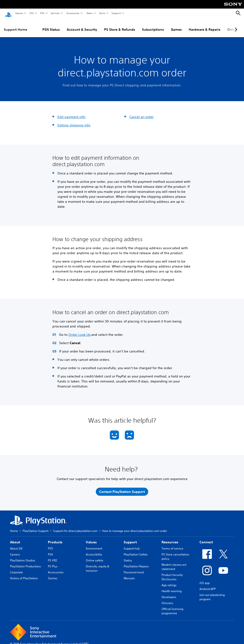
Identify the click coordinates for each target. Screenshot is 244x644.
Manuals (129, 575)
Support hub (132, 545)
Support (116, 13)
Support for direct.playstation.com (75, 527)
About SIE (16, 545)
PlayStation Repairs (136, 563)
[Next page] (235, 26)
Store (102, 13)
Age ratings (169, 582)
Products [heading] (55, 539)
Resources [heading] (170, 539)
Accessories (73, 13)
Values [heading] (91, 539)
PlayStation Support (36, 527)
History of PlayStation (24, 575)
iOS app (205, 579)
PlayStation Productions (25, 563)
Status (128, 557)
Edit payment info (71, 113)
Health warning (172, 587)
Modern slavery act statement (174, 563)
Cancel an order (142, 113)
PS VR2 (52, 557)
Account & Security (82, 26)
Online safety (94, 557)
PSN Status (51, 26)
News (89, 13)
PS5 (31, 13)
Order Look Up (80, 331)
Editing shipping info (74, 122)
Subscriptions (153, 26)
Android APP (208, 585)
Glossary (167, 599)
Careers (15, 551)
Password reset (134, 569)
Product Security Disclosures (172, 573)
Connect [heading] (206, 539)
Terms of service (172, 545)
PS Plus (53, 563)
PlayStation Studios (23, 557)
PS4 (42, 13)
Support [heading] (130, 539)
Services (55, 13)
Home (14, 527)
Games (19, 13)
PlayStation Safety (136, 551)
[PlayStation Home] (8, 13)
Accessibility (94, 551)
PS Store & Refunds (120, 26)
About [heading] (15, 539)
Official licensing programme (172, 607)
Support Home (15, 26)
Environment (94, 545)
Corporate (16, 569)
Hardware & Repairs (205, 26)
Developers (169, 593)
